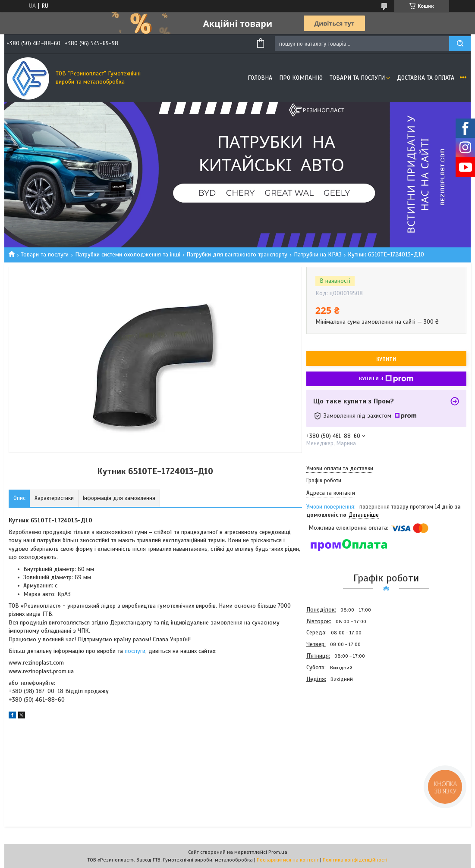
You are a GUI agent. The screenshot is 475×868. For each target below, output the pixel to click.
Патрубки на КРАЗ (318, 254)
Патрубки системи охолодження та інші (128, 254)
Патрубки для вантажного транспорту (237, 254)
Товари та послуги (357, 78)
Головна (260, 78)
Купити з (386, 379)
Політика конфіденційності (355, 860)
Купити (386, 359)
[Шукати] (460, 44)
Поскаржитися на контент (288, 860)
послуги (135, 651)
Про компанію (301, 78)
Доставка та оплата (426, 78)
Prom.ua (278, 852)
